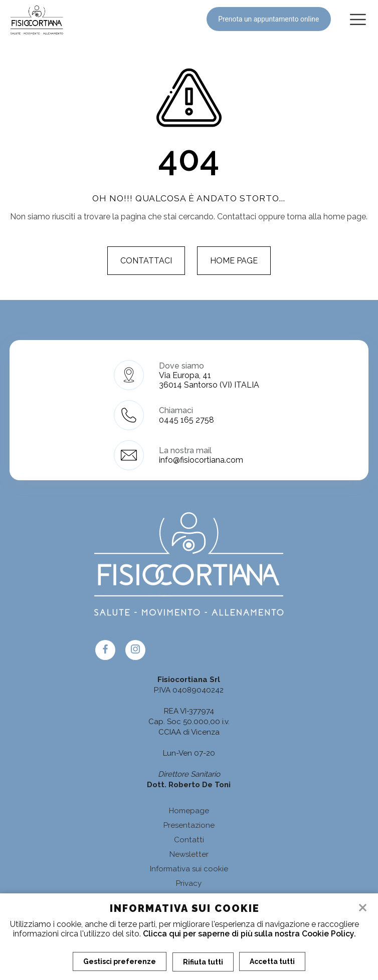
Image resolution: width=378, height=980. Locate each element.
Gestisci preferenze (120, 961)
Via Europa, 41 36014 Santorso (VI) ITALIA (209, 380)
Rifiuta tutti (203, 961)
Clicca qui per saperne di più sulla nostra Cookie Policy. (250, 934)
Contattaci (146, 261)
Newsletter (189, 854)
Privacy (189, 883)
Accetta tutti (273, 961)
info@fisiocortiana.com (201, 460)
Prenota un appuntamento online (267, 19)
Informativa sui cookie (189, 869)
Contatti (189, 840)
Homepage (189, 811)
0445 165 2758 (186, 420)
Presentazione (189, 825)
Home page (234, 261)
